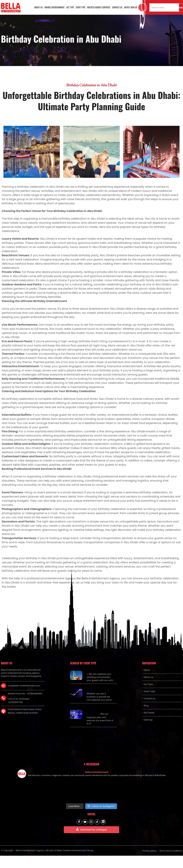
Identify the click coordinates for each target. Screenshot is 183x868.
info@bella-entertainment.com (24, 686)
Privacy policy (150, 851)
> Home (146, 670)
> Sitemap (147, 720)
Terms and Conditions (171, 851)
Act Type (70, 7)
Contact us (117, 7)
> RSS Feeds (148, 713)
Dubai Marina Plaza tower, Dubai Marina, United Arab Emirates (25, 711)
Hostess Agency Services (99, 7)
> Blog (145, 706)
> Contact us (149, 698)
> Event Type (149, 691)
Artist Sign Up (131, 7)
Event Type (81, 7)
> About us (148, 677)
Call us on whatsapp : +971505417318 (19, 701)
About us (39, 7)
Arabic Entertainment (54, 7)
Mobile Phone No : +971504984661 (25, 694)
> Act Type (148, 684)
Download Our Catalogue (91, 829)
